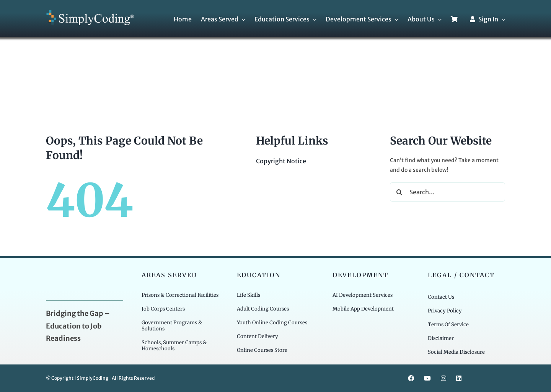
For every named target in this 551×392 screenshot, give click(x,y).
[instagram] (443, 378)
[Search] (399, 192)
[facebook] (411, 378)
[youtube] (427, 378)
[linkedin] (459, 378)
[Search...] (448, 192)
